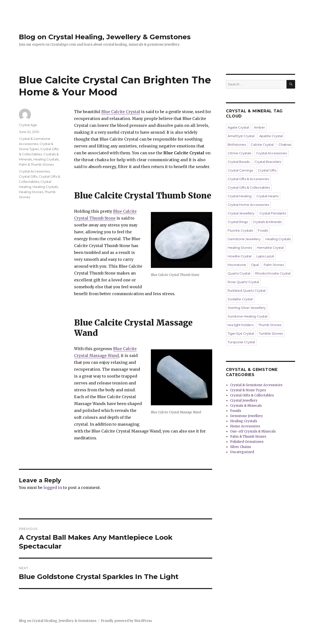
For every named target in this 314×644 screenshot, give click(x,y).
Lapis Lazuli (265, 256)
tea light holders (241, 325)
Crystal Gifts (28, 176)
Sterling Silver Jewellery (247, 308)
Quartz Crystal (239, 273)
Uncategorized (242, 452)
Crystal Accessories (34, 171)
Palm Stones (274, 265)
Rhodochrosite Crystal (273, 273)
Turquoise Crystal (241, 342)
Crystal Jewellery (241, 213)
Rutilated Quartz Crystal (247, 290)
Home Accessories (245, 426)
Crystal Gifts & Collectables (249, 187)
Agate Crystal (238, 127)
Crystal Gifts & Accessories (248, 179)
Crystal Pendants (273, 213)
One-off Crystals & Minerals (253, 431)
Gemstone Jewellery (244, 239)
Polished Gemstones (247, 442)
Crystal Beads (239, 162)
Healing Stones (31, 192)
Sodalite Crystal (240, 299)
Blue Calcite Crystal (121, 112)
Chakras (285, 145)
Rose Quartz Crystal (243, 282)
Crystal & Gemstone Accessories (256, 385)
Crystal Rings (238, 222)
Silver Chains (241, 447)
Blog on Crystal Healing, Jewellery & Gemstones (105, 37)
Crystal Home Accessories (248, 205)
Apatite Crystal (271, 136)
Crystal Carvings (240, 170)
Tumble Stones (271, 333)
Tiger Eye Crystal (241, 333)
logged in (53, 487)
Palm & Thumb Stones (36, 164)
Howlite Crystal (240, 256)
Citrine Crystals (239, 153)
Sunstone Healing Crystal (248, 316)
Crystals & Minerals (267, 222)
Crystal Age (28, 125)
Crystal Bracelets (268, 162)
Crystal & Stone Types (248, 390)
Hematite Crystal (270, 248)
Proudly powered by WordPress (126, 621)
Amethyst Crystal (241, 136)
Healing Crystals (46, 159)
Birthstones (237, 145)
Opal (255, 265)
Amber (259, 127)
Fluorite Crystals (240, 230)
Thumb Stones (270, 325)
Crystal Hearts (267, 196)
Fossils (263, 230)
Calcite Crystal (262, 145)
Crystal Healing (240, 196)
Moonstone (237, 265)
